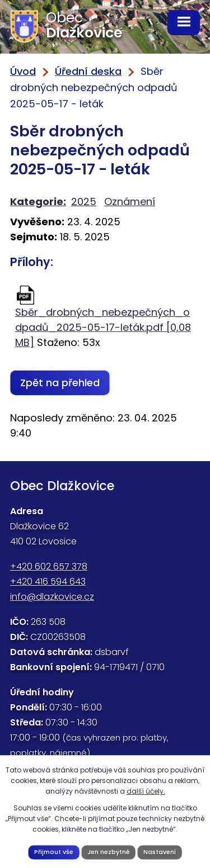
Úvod (23, 71)
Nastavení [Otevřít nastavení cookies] (160, 852)
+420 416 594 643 (48, 582)
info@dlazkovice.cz (52, 597)
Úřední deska (88, 71)
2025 (84, 201)
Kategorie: (38, 201)
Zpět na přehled (60, 383)
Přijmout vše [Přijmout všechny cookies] (54, 852)
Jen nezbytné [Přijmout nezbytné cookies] (109, 852)
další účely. (146, 791)
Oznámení (130, 201)
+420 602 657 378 (49, 566)
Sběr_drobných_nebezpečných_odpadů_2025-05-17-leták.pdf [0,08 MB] (103, 327)
